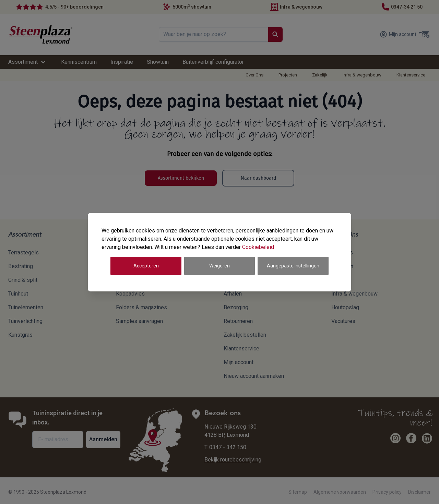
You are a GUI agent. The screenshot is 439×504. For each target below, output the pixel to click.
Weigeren (219, 266)
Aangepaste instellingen (293, 266)
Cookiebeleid (258, 247)
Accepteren (146, 266)
